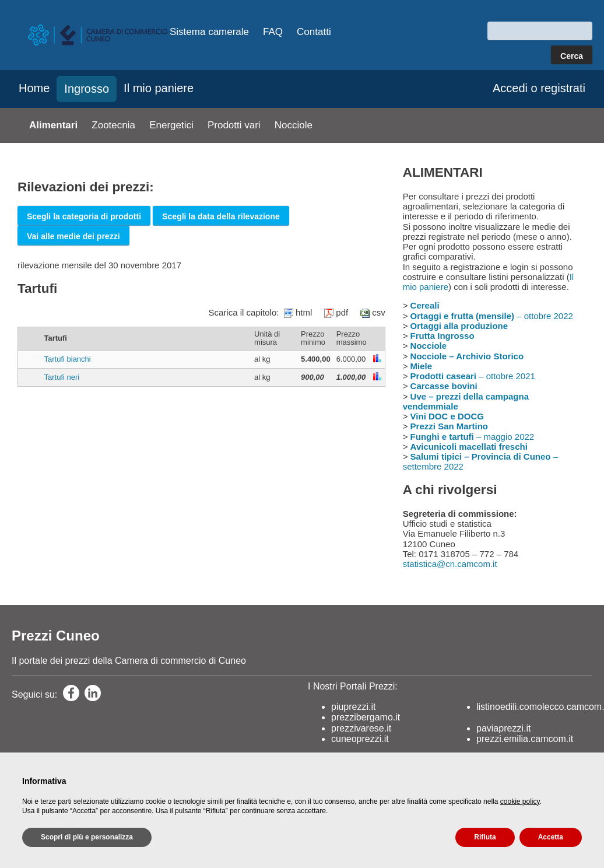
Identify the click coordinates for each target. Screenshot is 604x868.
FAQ (273, 32)
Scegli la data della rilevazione (221, 216)
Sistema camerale (209, 32)
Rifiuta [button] (485, 837)
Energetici (171, 125)
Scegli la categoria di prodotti (84, 216)
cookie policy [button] (520, 801)
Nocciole (294, 125)
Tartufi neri (62, 377)
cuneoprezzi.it (360, 739)
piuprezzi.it (353, 707)
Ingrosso (87, 89)
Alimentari (53, 125)
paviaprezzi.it (503, 728)
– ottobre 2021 (473, 376)
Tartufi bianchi (68, 359)
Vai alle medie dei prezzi (73, 236)
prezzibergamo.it (366, 717)
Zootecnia (113, 125)
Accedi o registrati (539, 88)
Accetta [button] (551, 837)
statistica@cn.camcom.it (450, 564)
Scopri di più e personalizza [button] (87, 837)
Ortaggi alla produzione (459, 326)
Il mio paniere (159, 88)
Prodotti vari (234, 125)
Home (34, 88)
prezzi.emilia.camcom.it (525, 739)
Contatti (314, 32)
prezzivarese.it (361, 728)
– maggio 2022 (473, 437)
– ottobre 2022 (492, 316)
